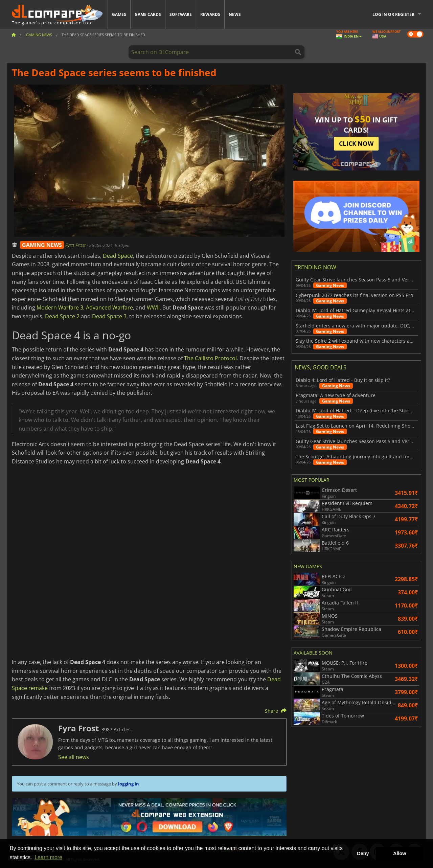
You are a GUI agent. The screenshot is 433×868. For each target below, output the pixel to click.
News (235, 14)
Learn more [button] (48, 857)
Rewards (210, 14)
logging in (129, 784)
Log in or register (393, 14)
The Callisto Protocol (210, 358)
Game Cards (148, 14)
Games (119, 14)
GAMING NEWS (42, 245)
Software (181, 14)
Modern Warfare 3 (60, 307)
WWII (153, 307)
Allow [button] (400, 853)
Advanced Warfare (109, 307)
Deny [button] (363, 853)
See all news (74, 757)
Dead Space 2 (62, 316)
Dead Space (118, 256)
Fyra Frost (76, 245)
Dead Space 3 (109, 316)
